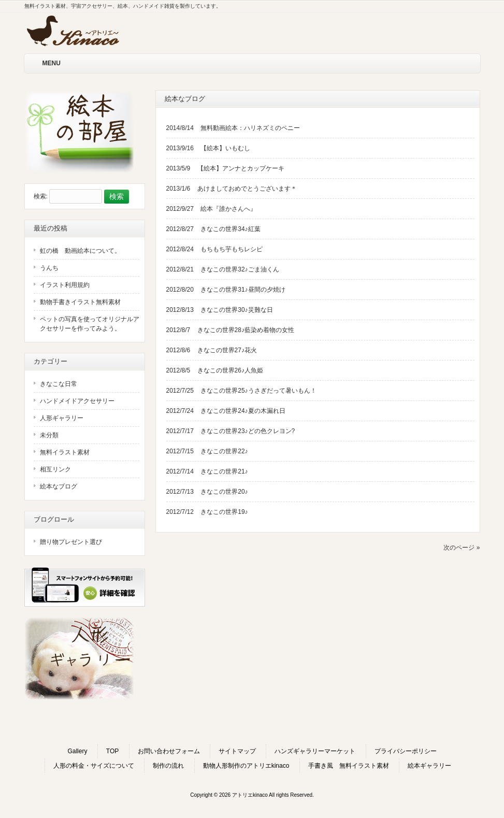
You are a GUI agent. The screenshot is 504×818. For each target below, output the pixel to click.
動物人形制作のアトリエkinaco (246, 766)
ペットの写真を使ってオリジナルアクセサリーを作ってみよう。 (90, 324)
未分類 (49, 435)
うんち (49, 268)
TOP (112, 751)
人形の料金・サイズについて (94, 766)
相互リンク (55, 469)
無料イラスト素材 (65, 452)
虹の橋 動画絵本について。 (80, 251)
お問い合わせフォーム (169, 751)
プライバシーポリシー (406, 751)
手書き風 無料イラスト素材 (349, 766)
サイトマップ (237, 751)
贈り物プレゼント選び (71, 542)
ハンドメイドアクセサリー (77, 401)
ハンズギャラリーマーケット (315, 751)
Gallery (77, 751)
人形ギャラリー (62, 418)
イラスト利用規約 (65, 285)
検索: (41, 197)
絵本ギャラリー (429, 766)
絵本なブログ (59, 486)
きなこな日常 (59, 384)
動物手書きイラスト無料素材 (80, 302)
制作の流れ (168, 766)
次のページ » (462, 548)
